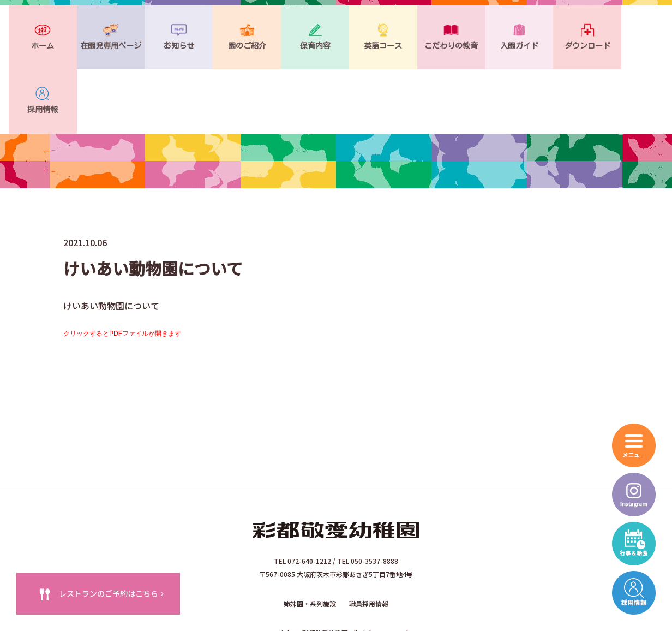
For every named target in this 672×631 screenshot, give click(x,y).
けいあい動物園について (111, 248)
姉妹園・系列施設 (310, 546)
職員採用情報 (369, 546)
